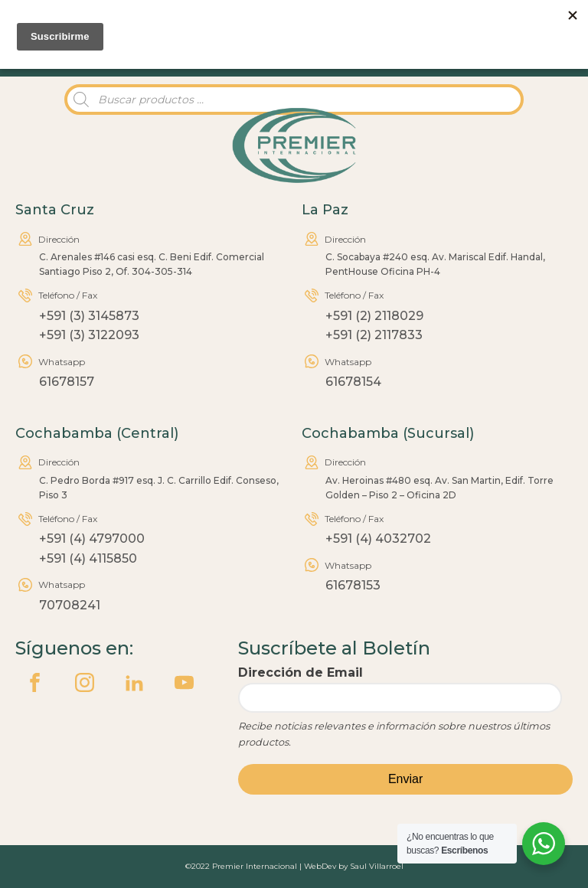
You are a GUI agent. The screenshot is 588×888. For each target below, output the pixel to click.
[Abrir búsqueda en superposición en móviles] (294, 100)
